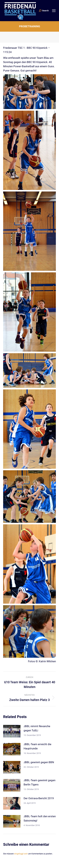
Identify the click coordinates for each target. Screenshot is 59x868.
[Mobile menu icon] (54, 11)
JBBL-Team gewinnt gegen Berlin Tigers (39, 782)
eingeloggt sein (21, 854)
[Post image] (12, 731)
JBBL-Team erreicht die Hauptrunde (37, 746)
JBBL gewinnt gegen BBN (39, 762)
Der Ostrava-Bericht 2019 (39, 798)
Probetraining (30, 26)
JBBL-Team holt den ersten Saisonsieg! (40, 818)
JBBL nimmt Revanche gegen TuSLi (37, 728)
